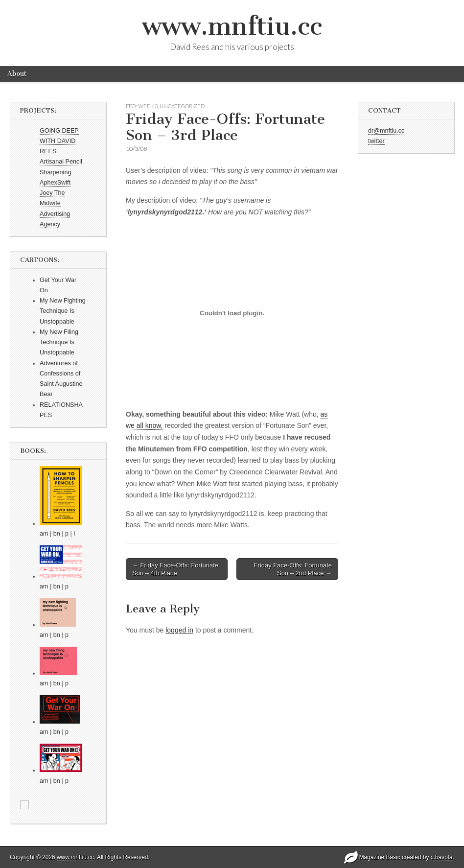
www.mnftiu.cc (232, 26)
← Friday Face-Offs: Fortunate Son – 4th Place (175, 569)
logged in (179, 630)
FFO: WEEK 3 (142, 106)
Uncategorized (182, 106)
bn (57, 534)
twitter (376, 141)
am (44, 534)
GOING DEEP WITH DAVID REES (59, 141)
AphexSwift (55, 183)
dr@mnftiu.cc (386, 131)
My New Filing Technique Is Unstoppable (59, 342)
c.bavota (442, 857)
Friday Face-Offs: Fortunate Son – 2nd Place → (293, 569)
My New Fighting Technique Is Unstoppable (63, 311)
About (17, 74)
